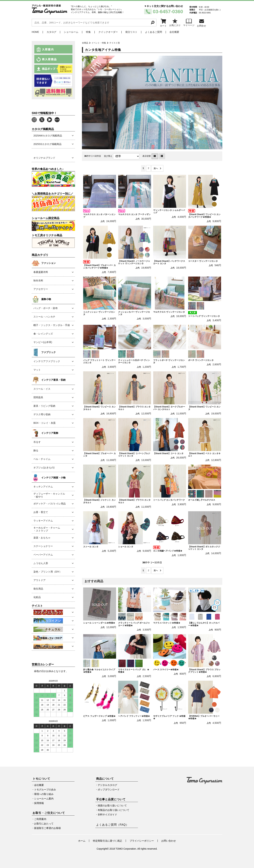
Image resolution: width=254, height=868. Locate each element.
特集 (88, 32)
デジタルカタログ (107, 785)
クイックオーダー (108, 32)
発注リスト (131, 32)
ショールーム (71, 32)
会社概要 (174, 32)
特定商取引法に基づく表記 (107, 841)
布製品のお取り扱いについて (113, 810)
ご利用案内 (40, 819)
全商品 (85, 43)
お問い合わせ (169, 841)
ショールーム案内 (44, 799)
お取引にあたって (44, 824)
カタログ (51, 32)
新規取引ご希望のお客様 (47, 828)
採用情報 (39, 803)
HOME (35, 32)
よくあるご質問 (154, 32)
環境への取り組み (44, 794)
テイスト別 (115, 43)
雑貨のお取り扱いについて (112, 806)
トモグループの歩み (45, 790)
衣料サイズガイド (107, 815)
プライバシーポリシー (142, 841)
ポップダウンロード (109, 790)
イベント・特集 (99, 43)
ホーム (82, 841)
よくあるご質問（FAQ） (112, 825)
